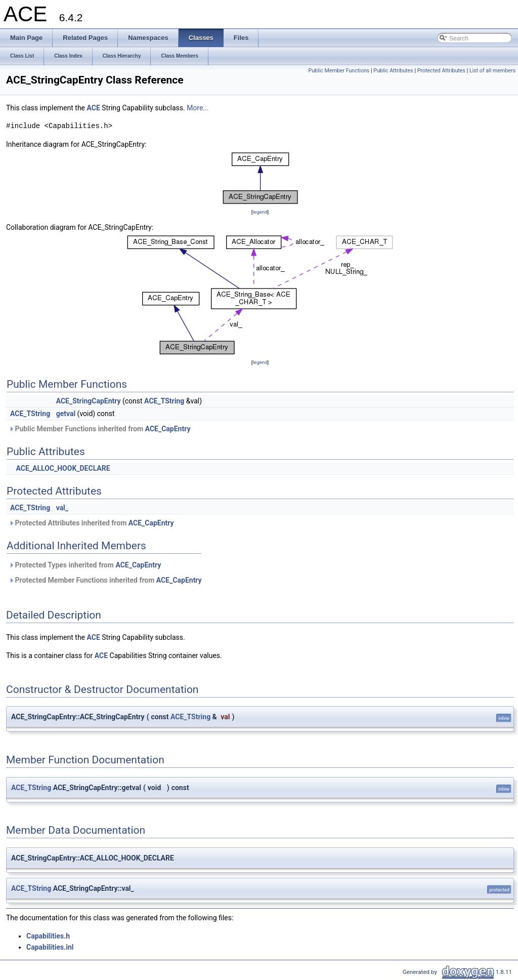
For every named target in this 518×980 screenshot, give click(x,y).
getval (66, 414)
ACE (93, 108)
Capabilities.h (48, 936)
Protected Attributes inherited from (91, 523)
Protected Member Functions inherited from (105, 580)
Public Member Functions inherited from (100, 429)
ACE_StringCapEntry (89, 401)
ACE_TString (164, 401)
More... (198, 108)
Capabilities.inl (50, 947)
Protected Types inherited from (85, 565)
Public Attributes (393, 71)
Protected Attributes (441, 71)
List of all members (492, 71)
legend (260, 212)
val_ (62, 508)
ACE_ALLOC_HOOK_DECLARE (63, 468)
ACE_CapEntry (168, 429)
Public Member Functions (339, 71)
